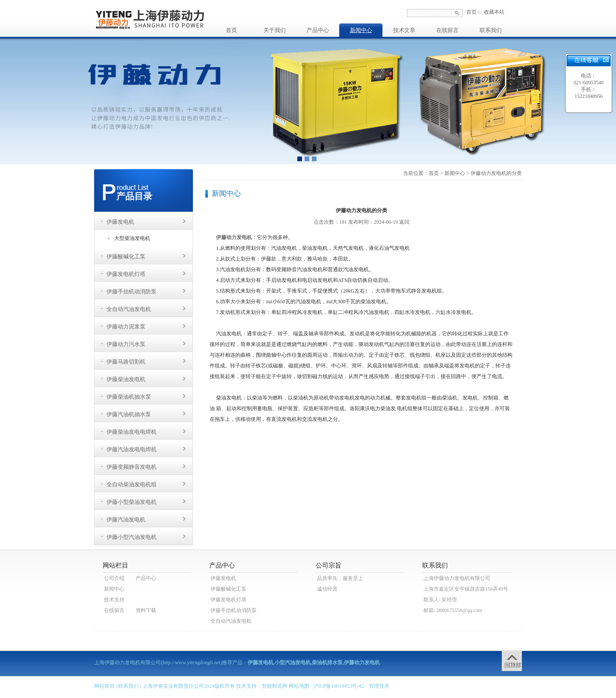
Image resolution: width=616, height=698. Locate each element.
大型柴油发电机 (132, 238)
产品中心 (318, 30)
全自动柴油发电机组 (132, 484)
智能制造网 (275, 686)
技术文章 (404, 30)
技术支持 (114, 600)
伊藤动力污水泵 (126, 344)
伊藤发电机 (120, 222)
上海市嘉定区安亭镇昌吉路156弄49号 (466, 589)
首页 (471, 12)
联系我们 (491, 30)
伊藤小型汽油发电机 (132, 537)
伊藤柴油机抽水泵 (129, 397)
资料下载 (146, 610)
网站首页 (104, 686)
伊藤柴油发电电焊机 (132, 432)
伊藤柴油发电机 (126, 379)
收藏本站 (494, 12)
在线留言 (447, 30)
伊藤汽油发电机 (126, 519)
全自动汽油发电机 (129, 309)
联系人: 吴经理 (440, 600)
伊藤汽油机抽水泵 (129, 414)
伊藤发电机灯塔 (126, 274)
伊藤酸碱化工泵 (126, 256)
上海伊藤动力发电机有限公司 (457, 578)
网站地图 (299, 686)
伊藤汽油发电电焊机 (132, 449)
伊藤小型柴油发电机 (132, 502)
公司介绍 (114, 578)
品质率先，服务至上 (340, 578)
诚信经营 (327, 589)
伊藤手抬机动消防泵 (132, 291)
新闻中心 (361, 30)
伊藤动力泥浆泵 (126, 327)
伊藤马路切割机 (126, 362)
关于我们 (275, 30)
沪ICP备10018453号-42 (339, 686)
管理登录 (379, 686)
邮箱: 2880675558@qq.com (453, 610)
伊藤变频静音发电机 (132, 467)
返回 (404, 222)
